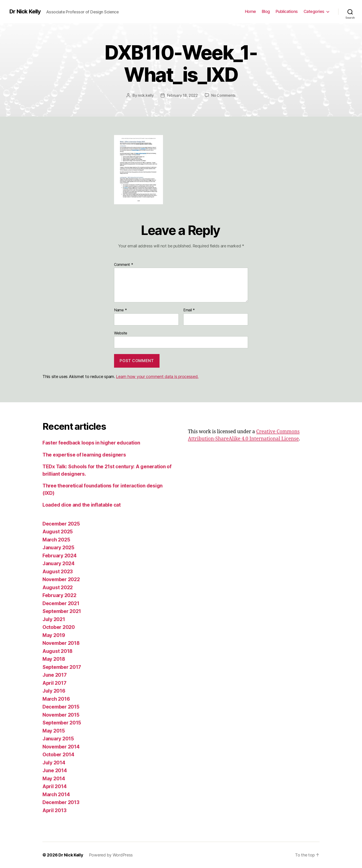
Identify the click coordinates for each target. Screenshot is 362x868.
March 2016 (56, 699)
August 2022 (58, 587)
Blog (266, 11)
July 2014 (54, 763)
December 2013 (61, 802)
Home (250, 11)
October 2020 (59, 627)
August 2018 (57, 651)
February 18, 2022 (182, 95)
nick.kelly (146, 95)
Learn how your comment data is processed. (157, 377)
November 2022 (61, 579)
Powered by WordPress (111, 855)
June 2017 (55, 675)
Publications (287, 11)
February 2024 (60, 556)
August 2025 (58, 532)
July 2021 (54, 619)
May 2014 (54, 779)
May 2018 (54, 659)
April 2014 (54, 786)
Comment (124, 265)
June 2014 (55, 770)
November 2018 (61, 643)
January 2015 (58, 739)
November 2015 (61, 715)
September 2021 (62, 611)
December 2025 (61, 524)
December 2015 (61, 707)
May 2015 (54, 731)
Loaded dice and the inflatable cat (82, 505)
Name (120, 310)
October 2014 (58, 755)
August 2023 (58, 572)
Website (121, 333)
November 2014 (61, 747)
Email (189, 310)
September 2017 (62, 667)
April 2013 (54, 810)
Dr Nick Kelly (25, 12)
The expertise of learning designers (84, 455)
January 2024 (59, 563)
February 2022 (59, 595)
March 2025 (56, 540)
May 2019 (54, 635)
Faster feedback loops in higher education (91, 443)
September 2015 (62, 723)
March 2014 (56, 794)
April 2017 (54, 683)
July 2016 (54, 691)
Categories (314, 11)
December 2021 (61, 603)
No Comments (223, 95)
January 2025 (58, 548)
